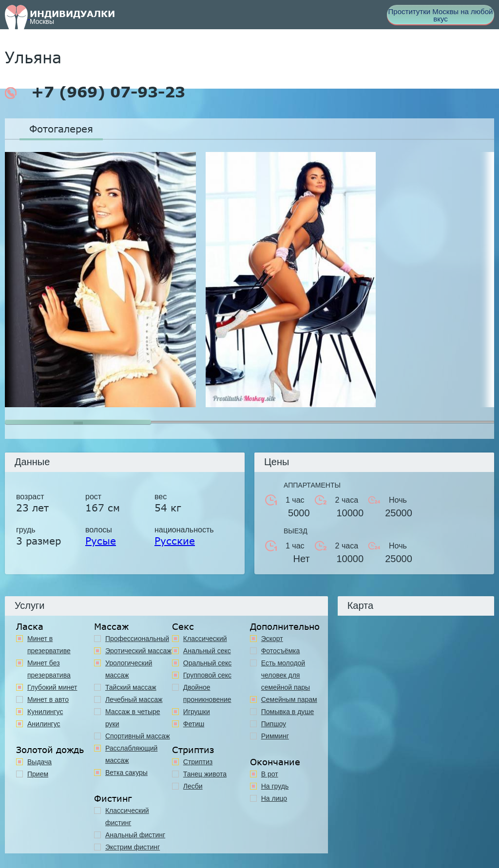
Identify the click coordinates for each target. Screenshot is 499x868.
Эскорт (272, 639)
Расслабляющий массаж (131, 754)
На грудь (275, 786)
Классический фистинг (127, 817)
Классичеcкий (205, 639)
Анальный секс (207, 651)
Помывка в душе (288, 712)
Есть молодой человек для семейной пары (286, 675)
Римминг (275, 736)
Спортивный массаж (138, 736)
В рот (270, 774)
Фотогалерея (61, 129)
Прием (38, 774)
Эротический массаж (138, 651)
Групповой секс (207, 675)
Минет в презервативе (49, 645)
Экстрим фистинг (133, 847)
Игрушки (197, 712)
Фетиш (194, 724)
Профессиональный (137, 639)
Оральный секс (208, 663)
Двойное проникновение (207, 693)
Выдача (39, 762)
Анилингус (44, 724)
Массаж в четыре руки (133, 718)
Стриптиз (198, 762)
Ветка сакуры (126, 773)
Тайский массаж (131, 687)
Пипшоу (274, 724)
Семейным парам (289, 699)
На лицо (274, 798)
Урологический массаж (129, 669)
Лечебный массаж (134, 699)
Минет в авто (48, 699)
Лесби (193, 786)
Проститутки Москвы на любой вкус (441, 15)
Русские (175, 541)
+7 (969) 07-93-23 (95, 92)
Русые (101, 541)
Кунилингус (45, 712)
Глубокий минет (52, 687)
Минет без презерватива (49, 669)
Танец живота (205, 774)
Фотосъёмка (281, 651)
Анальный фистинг (135, 835)
